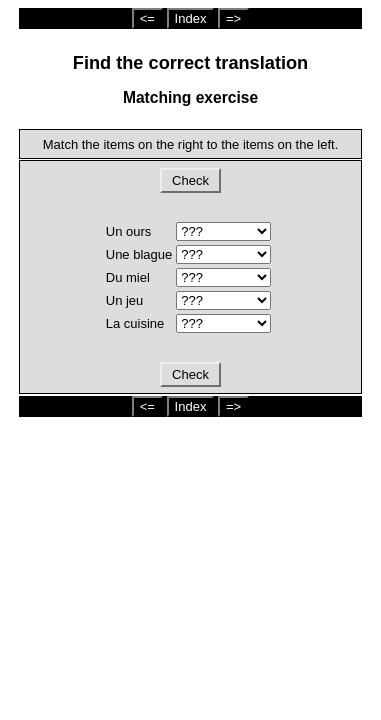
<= (147, 18)
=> (233, 18)
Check (190, 180)
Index (191, 18)
